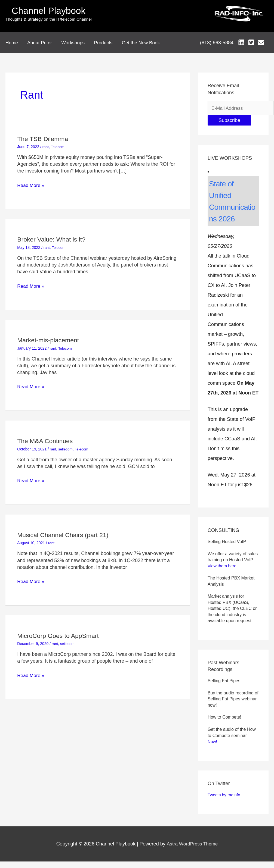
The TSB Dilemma (44, 135)
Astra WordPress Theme (192, 840)
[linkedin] (242, 41)
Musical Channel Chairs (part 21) (65, 531)
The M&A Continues (46, 437)
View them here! (223, 563)
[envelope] (262, 41)
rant (46, 143)
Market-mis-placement (49, 336)
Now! (213, 738)
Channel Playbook (48, 11)
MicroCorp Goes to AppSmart (60, 631)
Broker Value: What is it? (53, 235)
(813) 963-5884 (216, 41)
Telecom (58, 143)
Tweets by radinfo (225, 791)
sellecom (66, 445)
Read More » (31, 181)
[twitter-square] (252, 41)
